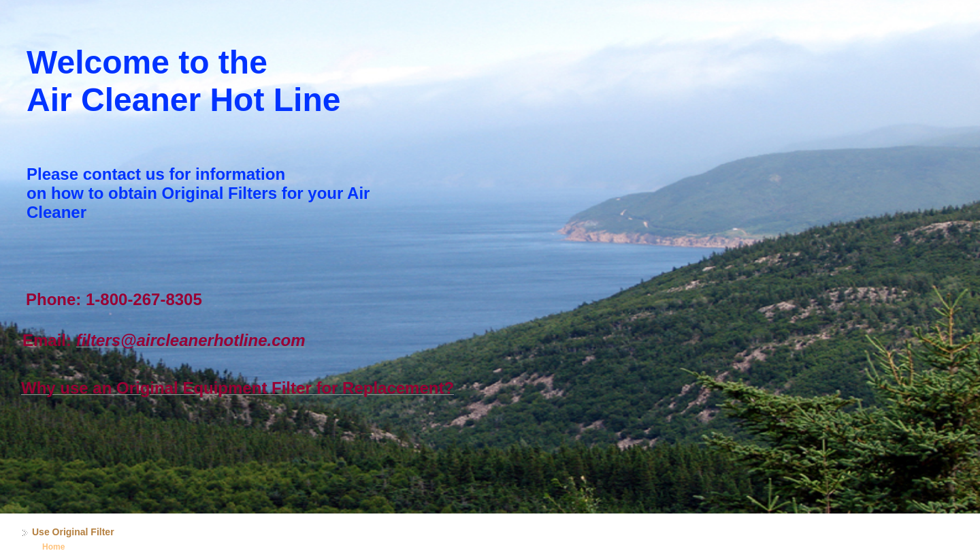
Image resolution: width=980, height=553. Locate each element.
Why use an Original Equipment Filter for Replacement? (238, 388)
